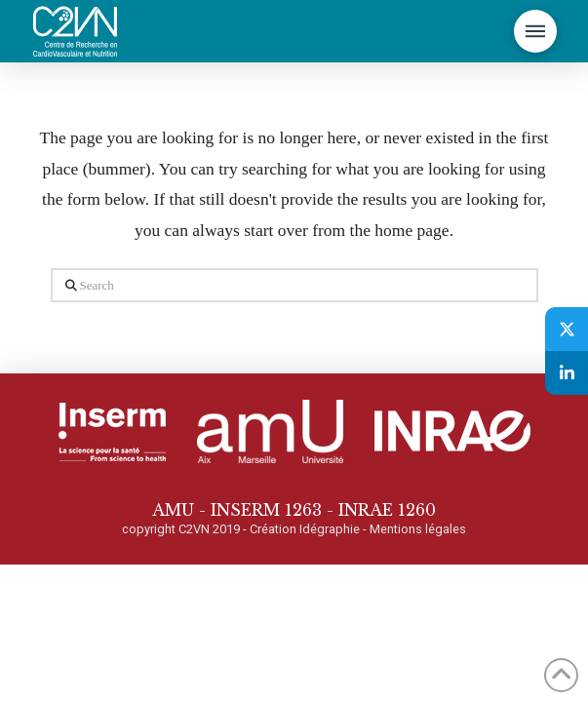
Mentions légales (418, 529)
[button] (535, 31)
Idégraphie (330, 529)
